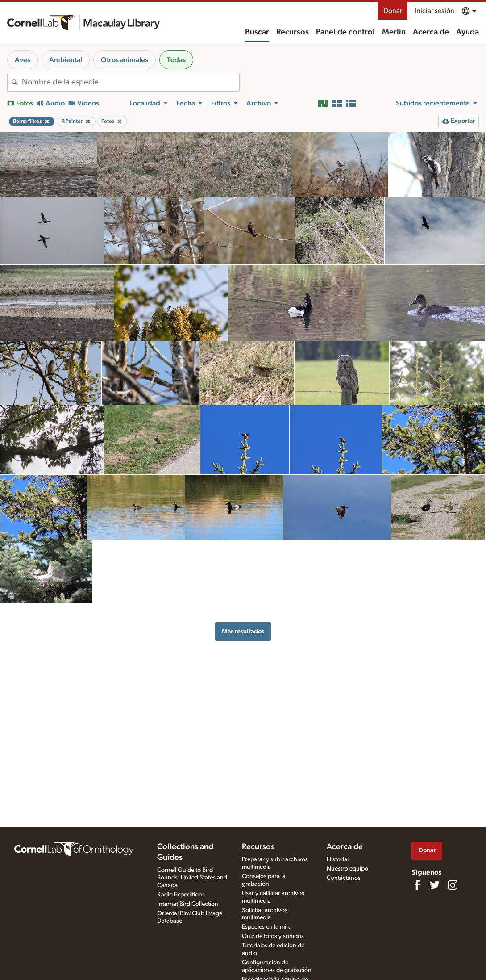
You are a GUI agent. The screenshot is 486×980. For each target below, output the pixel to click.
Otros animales (125, 60)
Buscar (257, 32)
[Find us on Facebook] (417, 885)
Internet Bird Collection (188, 904)
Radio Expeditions (181, 895)
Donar (393, 11)
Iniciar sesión (434, 11)
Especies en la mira (267, 927)
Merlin (394, 32)
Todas (176, 60)
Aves (23, 60)
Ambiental (66, 60)
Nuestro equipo (347, 869)
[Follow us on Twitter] (435, 885)
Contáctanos (344, 878)
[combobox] (131, 82)
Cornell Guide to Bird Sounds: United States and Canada (192, 878)
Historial (338, 859)
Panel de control (345, 32)
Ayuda (467, 32)
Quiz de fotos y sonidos (273, 936)
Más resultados (243, 631)
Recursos (293, 32)
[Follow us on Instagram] (453, 885)
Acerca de (431, 32)
